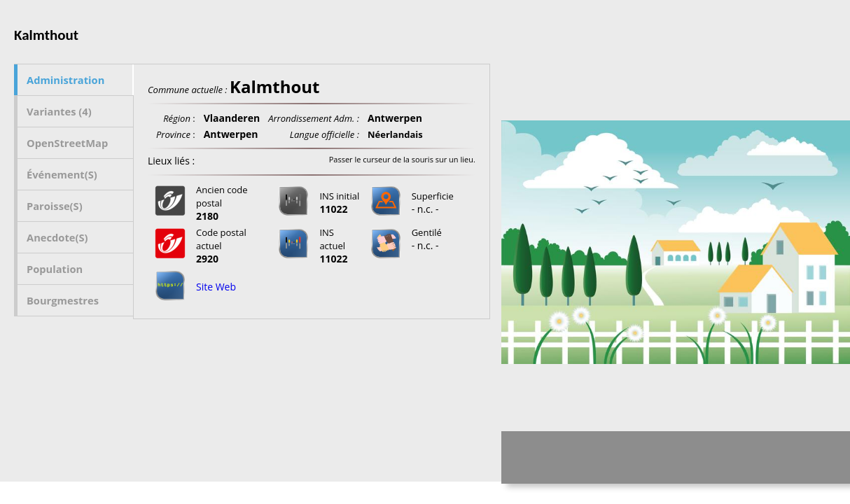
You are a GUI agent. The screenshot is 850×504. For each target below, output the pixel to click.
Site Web (216, 287)
